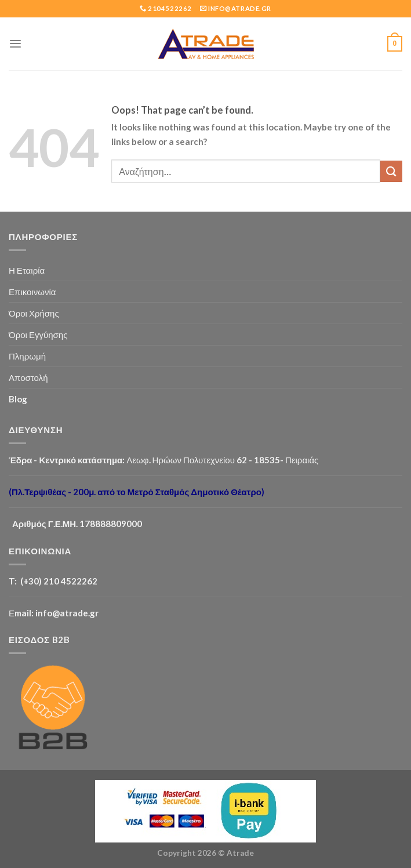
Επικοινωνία (32, 292)
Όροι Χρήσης (34, 313)
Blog (18, 399)
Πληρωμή (27, 356)
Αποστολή (28, 377)
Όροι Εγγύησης (38, 335)
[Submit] (391, 171)
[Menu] (15, 44)
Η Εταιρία (27, 270)
